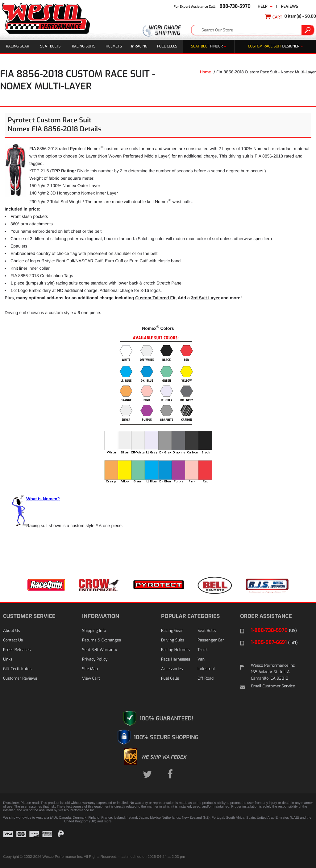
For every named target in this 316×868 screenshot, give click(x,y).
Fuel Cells (167, 46)
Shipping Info (94, 631)
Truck (203, 650)
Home (206, 72)
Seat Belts (50, 46)
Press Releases (17, 650)
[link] (297, 839)
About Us (12, 631)
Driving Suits (173, 640)
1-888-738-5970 (274, 631)
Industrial (206, 669)
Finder (208, 46)
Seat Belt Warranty (100, 650)
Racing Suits (84, 46)
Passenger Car (211, 640)
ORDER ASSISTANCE (266, 616)
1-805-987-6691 (274, 643)
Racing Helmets (175, 650)
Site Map (90, 669)
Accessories (172, 669)
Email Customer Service (273, 686)
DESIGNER (275, 46)
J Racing (139, 46)
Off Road (206, 679)
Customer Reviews (20, 679)
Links (8, 659)
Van (201, 659)
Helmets (114, 46)
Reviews (289, 7)
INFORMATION (101, 616)
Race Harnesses (176, 659)
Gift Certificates (17, 669)
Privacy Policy (95, 659)
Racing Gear (17, 46)
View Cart (91, 679)
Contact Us (13, 640)
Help (265, 7)
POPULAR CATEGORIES (190, 616)
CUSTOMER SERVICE (29, 616)
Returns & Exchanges (102, 640)
